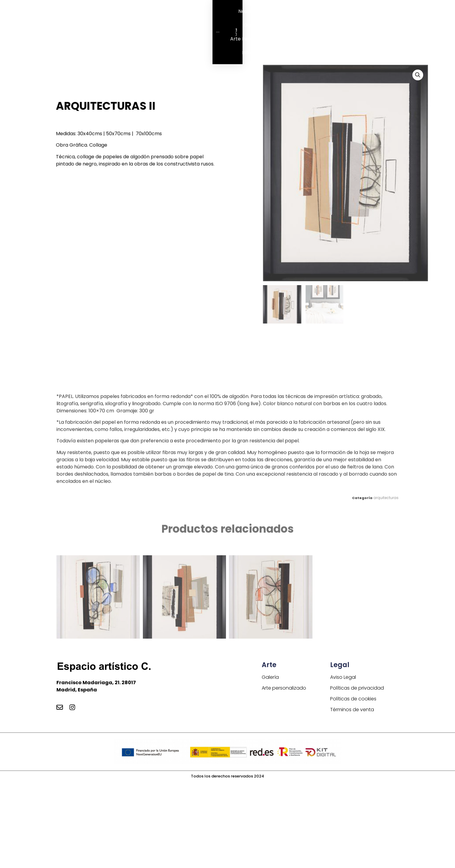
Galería (253, 25)
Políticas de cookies (353, 699)
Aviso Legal (343, 678)
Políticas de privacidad (357, 689)
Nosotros (249, 11)
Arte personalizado (253, 39)
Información (256, 53)
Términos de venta (352, 710)
